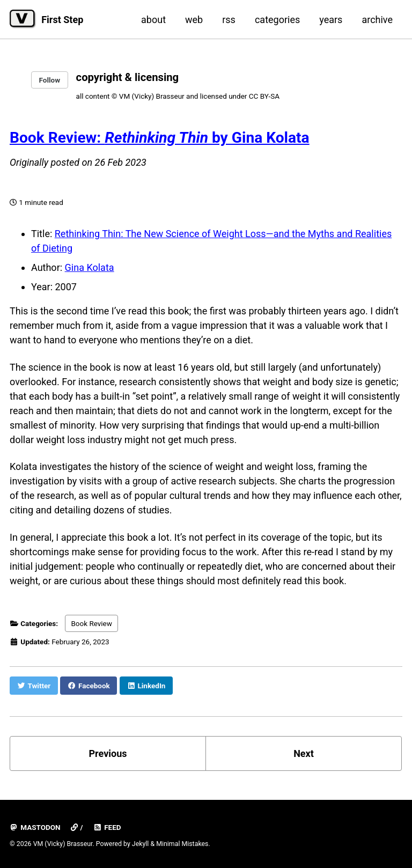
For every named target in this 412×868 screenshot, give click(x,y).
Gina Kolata (90, 267)
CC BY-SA (264, 96)
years (331, 20)
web (194, 20)
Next (304, 753)
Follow (50, 80)
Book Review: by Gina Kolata (160, 138)
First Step (62, 20)
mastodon (35, 827)
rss (229, 20)
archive (377, 20)
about (153, 20)
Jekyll (141, 844)
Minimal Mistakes (182, 844)
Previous (108, 753)
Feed (107, 827)
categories (277, 20)
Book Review (91, 623)
